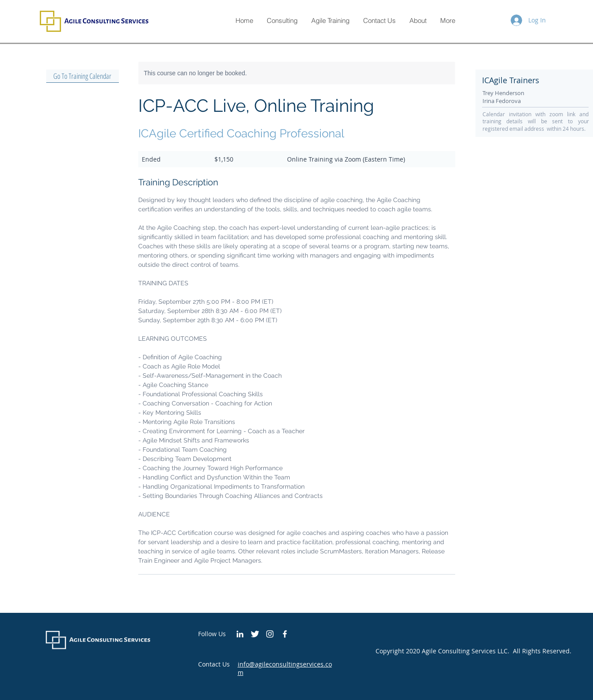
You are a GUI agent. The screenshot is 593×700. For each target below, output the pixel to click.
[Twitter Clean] (255, 634)
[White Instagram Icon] (270, 634)
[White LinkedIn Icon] (240, 634)
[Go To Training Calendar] (83, 76)
